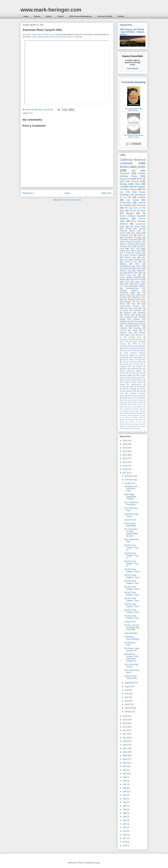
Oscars (122, 373)
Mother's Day (130, 257)
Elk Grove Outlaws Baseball (133, 276)
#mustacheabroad (133, 326)
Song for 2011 (130, 622)
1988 (125, 813)
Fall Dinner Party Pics (133, 274)
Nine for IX (139, 339)
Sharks (122, 384)
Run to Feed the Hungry (130, 253)
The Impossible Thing (134, 109)
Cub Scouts (133, 200)
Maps (129, 402)
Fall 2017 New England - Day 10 (131, 564)
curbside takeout (129, 291)
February (129, 708)
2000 (125, 774)
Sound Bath (132, 405)
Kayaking (137, 328)
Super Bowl (140, 282)
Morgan (130, 213)
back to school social (131, 360)
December (129, 476)
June (127, 694)
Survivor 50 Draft (105, 16)
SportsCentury (136, 384)
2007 (125, 748)
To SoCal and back (130, 644)
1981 (125, 824)
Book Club (124, 282)
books (141, 167)
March (128, 704)
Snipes (122, 405)
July (127, 690)
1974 (125, 845)
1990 (125, 806)
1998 (125, 781)
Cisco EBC (136, 304)
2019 (125, 466)
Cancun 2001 (127, 400)
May (127, 697)
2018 (125, 469)
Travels (60, 16)
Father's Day (125, 271)
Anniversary (126, 203)
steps (126, 284)
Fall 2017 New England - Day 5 (132, 594)
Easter (139, 268)
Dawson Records (140, 409)
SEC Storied (139, 402)
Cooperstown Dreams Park (133, 306)
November (129, 480)
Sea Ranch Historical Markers (133, 241)
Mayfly (122, 279)
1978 (125, 835)
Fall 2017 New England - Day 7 (132, 582)
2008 (125, 745)
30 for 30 (141, 179)
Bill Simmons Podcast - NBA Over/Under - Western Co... (131, 657)
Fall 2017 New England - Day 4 (132, 599)
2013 (125, 727)
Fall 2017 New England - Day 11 (131, 555)
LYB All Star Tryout (128, 330)
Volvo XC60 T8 (136, 279)
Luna (144, 357)
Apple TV (141, 235)
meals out (130, 407)
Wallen (132, 355)
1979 (125, 831)
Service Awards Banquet (136, 351)
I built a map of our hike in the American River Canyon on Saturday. (57, 37)
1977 (125, 838)
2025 (125, 444)
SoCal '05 (133, 422)
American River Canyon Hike (131, 677)
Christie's (123, 328)
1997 (125, 784)
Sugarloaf (135, 346)
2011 (125, 734)
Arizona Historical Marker (132, 362)
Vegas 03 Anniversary (137, 387)
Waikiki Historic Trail (130, 398)
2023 (125, 451)
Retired (121, 16)
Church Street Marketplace (130, 524)
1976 (125, 842)
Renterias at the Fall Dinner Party (131, 489)
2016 (125, 716)
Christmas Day (126, 268)
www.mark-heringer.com (51, 10)
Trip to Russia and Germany (133, 309)
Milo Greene (132, 181)
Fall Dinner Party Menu (133, 294)
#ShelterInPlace (133, 288)
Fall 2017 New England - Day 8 (132, 576)
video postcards (125, 409)
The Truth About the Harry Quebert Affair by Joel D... (131, 532)
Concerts (136, 364)
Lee (122, 187)
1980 (125, 827)
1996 (125, 788)
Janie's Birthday (131, 633)
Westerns (142, 313)
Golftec (122, 402)
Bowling (133, 378)
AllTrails (128, 228)
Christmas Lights (127, 293)
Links (122, 393)
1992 (125, 799)
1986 (125, 817)
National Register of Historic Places (133, 188)
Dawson (143, 378)
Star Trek (132, 373)
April (127, 701)
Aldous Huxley (134, 137)
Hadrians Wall (127, 411)
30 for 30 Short (138, 211)
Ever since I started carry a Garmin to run (38, 34)
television (140, 407)
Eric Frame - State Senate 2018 (132, 649)
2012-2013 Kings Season (131, 515)
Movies (37, 16)
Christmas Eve (139, 260)
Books (49, 16)
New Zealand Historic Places (131, 382)
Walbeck (130, 426)
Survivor (142, 324)
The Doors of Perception (134, 135)
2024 (125, 448)
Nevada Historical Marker (133, 230)
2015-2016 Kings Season (131, 666)
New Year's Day (131, 308)
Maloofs (139, 366)
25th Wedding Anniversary (135, 299)
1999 (125, 777)
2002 (125, 766)
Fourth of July (131, 262)
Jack (141, 391)
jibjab (144, 346)
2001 (125, 770)
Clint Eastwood (126, 317)
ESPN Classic (138, 400)
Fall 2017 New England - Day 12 (131, 547)
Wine (121, 407)
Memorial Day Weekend (129, 369)
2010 (125, 738)
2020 (125, 462)
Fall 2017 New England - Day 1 (132, 617)
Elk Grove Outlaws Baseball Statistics (133, 216)
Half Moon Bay (128, 348)
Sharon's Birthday (127, 244)
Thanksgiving (125, 266)
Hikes (31, 113)
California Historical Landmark (133, 161)
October (128, 483)
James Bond (136, 251)
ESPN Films (133, 273)
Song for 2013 (130, 520)
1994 (125, 795)
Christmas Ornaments (129, 240)
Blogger (97, 863)
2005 (125, 756)
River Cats (124, 342)
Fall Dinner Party (138, 226)
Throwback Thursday (132, 237)
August (128, 686)
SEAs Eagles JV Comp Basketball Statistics (133, 285)
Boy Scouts (124, 364)
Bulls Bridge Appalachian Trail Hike (130, 497)
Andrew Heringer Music (133, 175)
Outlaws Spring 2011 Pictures (133, 318)
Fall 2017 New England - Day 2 (132, 611)
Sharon (122, 422)
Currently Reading (134, 82)
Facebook (125, 173)
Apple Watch (133, 357)
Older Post (106, 193)
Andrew (142, 197)
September (129, 683)
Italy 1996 (137, 413)
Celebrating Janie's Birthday (132, 638)
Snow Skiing (136, 233)
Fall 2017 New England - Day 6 (132, 588)
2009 (125, 741)
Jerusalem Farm (126, 339)
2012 (125, 730)
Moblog (123, 184)
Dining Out (125, 179)
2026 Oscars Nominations (80, 16)
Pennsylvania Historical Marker (133, 323)
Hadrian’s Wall (131, 391)
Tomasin (123, 387)
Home (26, 16)
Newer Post (28, 193)
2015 (125, 720)
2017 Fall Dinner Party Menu (131, 504)
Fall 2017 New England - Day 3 (132, 605)
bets (144, 360)
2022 (125, 455)
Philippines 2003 (138, 297)
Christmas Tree (126, 235)
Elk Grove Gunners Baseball (133, 255)
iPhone (127, 315)
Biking (138, 315)
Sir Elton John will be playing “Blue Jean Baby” (132, 627)
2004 (125, 759)
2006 (125, 752)
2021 (125, 458)
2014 (125, 723)
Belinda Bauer (134, 110)
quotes (143, 398)
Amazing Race (135, 337)
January (128, 712)
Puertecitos (131, 420)
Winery (136, 428)
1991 (125, 802)
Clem (137, 264)
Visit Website (133, 68)
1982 (125, 820)
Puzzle (141, 420)
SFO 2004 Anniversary (137, 396)
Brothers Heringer (130, 389)
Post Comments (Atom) (72, 200)
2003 (125, 763)
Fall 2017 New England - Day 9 (132, 570)
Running (141, 205)
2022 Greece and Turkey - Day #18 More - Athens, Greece (132, 32)
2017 (125, 473)
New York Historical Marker (132, 380)
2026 (125, 441)
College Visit (125, 321)
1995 (125, 791)
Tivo (141, 405)
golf (134, 171)
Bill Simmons (126, 313)
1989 (125, 810)
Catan (139, 266)
